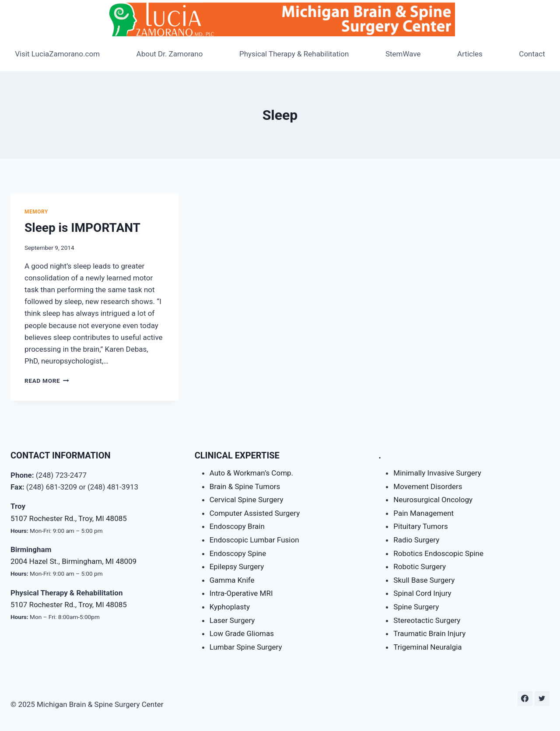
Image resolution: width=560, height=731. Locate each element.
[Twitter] (542, 699)
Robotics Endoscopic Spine (438, 553)
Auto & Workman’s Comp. (251, 473)
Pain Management (423, 513)
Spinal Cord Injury (422, 593)
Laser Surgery (232, 620)
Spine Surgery (416, 607)
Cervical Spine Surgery (247, 500)
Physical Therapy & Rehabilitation (294, 54)
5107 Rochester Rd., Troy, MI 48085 (69, 518)
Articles (470, 54)
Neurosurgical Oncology (433, 500)
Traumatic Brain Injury (429, 633)
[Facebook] (525, 699)
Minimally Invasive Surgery (437, 473)
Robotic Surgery (420, 567)
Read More (47, 381)
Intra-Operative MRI (241, 593)
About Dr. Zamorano (170, 54)
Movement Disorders (428, 486)
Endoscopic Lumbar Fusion (254, 540)
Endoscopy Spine (238, 553)
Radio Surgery (416, 540)
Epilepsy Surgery (237, 567)
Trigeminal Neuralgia (427, 647)
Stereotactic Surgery (427, 620)
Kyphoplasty (230, 607)
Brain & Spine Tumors (245, 486)
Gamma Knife (232, 580)
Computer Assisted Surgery (255, 513)
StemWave (403, 54)
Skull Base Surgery (424, 580)
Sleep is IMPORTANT (82, 228)
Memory (36, 212)
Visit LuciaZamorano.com (57, 54)
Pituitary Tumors (420, 526)
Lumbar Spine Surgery (246, 647)
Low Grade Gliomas (242, 633)
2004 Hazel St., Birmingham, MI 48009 (73, 561)
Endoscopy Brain (237, 526)
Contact (532, 54)
